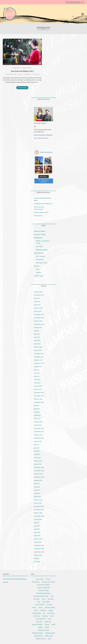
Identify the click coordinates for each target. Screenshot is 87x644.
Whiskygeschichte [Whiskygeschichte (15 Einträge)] (50, 633)
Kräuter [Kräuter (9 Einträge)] (34, 607)
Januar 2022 (38, 425)
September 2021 (39, 438)
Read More (22, 88)
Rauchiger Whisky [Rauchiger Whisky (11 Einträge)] (50, 607)
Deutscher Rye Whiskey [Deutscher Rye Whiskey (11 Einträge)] (48, 582)
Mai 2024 (37, 337)
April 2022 (37, 415)
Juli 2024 (37, 331)
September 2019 (39, 516)
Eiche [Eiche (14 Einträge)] (52, 596)
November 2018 (39, 549)
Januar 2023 (38, 389)
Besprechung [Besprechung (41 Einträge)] (40, 579)
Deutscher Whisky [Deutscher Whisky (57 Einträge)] (43, 590)
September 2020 (39, 477)
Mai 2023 (37, 376)
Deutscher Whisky (40, 234)
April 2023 (37, 380)
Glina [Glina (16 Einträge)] (39, 602)
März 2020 (37, 497)
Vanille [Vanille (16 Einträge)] (53, 625)
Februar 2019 (38, 539)
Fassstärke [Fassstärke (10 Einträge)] (36, 599)
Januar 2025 (38, 311)
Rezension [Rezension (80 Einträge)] (43, 610)
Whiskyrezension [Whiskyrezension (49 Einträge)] (41, 639)
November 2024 (39, 318)
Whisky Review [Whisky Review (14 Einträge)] (38, 636)
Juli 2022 (37, 406)
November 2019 (39, 510)
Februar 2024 (38, 347)
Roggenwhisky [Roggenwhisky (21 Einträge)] (37, 613)
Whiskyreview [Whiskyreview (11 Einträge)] (49, 636)
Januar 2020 (38, 503)
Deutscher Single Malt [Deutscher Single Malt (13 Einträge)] (43, 588)
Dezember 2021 (39, 428)
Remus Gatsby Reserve (41, 212)
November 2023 (39, 357)
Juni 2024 (37, 334)
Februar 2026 (38, 292)
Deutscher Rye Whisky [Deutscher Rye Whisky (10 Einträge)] (43, 585)
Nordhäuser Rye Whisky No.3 (43, 204)
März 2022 (37, 419)
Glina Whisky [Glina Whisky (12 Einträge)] (46, 602)
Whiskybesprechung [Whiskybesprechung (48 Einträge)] (43, 630)
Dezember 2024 (39, 315)
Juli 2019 (36, 523)
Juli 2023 (37, 370)
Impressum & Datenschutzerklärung (15, 579)
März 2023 (37, 383)
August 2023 (38, 367)
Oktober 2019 (38, 513)
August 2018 (38, 555)
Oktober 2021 (38, 435)
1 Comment (36, 74)
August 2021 (38, 441)
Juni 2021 (37, 448)
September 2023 (39, 363)
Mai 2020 (37, 490)
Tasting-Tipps (38, 276)
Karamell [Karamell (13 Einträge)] (49, 605)
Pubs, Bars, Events (42, 263)
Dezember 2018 (39, 545)
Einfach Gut (40, 259)
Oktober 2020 (38, 474)
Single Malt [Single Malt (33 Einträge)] (48, 622)
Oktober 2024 (38, 321)
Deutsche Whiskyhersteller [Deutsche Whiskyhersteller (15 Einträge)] (41, 596)
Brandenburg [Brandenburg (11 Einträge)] (36, 582)
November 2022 (39, 396)
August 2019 (38, 519)
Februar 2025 (38, 308)
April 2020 (37, 493)
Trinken (38, 272)
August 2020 (38, 480)
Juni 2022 (37, 409)
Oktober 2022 (38, 399)
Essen (38, 269)
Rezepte (37, 266)
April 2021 (37, 454)
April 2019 (37, 532)
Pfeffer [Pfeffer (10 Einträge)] (41, 607)
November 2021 (39, 432)
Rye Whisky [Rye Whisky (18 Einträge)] (37, 616)
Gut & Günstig (40, 256)
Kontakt (5, 582)
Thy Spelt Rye (38, 216)
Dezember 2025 (39, 295)
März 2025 (37, 305)
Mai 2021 (37, 451)
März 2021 (37, 458)
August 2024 (38, 328)
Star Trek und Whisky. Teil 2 (22, 71)
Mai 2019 (37, 529)
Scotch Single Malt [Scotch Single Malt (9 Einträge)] (40, 619)
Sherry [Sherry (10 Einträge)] (50, 619)
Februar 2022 (38, 422)
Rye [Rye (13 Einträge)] (44, 613)
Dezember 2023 (39, 354)
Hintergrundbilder (42, 250)
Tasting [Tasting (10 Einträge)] (47, 625)
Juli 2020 (37, 484)
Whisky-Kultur (27, 68)
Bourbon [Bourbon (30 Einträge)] (48, 579)
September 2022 (39, 402)
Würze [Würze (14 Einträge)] (50, 639)
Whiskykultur (38, 238)
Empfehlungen (39, 253)
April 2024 (37, 341)
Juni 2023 (37, 373)
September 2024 (39, 324)
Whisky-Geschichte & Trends (43, 242)
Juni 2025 (37, 298)
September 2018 (39, 552)
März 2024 (37, 344)
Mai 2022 (37, 412)
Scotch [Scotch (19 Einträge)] (52, 616)
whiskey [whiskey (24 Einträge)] (40, 627)
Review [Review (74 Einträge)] (36, 610)
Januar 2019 (38, 542)
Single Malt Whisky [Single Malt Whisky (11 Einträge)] (37, 625)
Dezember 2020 (39, 467)
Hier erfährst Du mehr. (41, 138)
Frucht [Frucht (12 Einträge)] (43, 599)
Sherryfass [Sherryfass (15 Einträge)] (39, 622)
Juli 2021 (37, 445)
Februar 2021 (38, 461)
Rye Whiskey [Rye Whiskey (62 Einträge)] (51, 613)
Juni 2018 (37, 562)
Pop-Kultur (17, 68)
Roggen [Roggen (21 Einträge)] (51, 610)
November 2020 (39, 471)
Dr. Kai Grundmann (25, 74)
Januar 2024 (38, 350)
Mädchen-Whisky (40, 231)
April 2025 (37, 302)
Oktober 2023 (38, 360)
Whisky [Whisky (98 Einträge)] (47, 627)
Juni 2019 (37, 526)
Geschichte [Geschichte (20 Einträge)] (51, 599)
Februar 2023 (38, 386)
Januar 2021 (38, 464)
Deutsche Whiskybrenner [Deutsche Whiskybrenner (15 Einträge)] (43, 593)
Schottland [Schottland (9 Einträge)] (45, 616)
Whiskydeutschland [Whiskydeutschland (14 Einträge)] (37, 633)
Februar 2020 (38, 500)
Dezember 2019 (39, 506)
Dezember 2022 (39, 393)
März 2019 (37, 536)
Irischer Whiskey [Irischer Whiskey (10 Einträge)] (40, 605)
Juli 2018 (37, 558)
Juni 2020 (37, 487)
